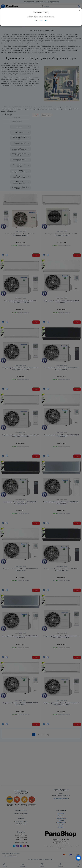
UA (36, 21)
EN (46, 21)
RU (41, 21)
